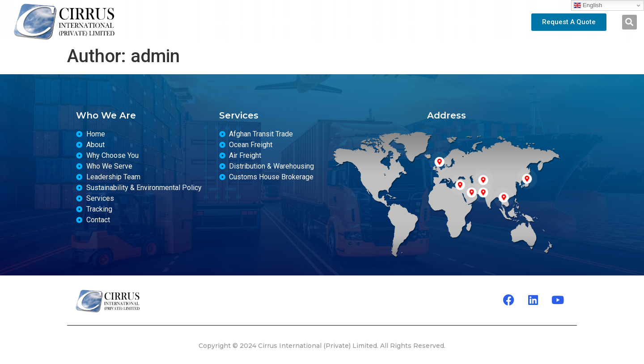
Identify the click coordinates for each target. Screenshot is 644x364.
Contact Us (462, 22)
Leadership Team (292, 22)
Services (359, 22)
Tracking (411, 22)
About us (226, 22)
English (588, 5)
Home (179, 22)
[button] (629, 22)
